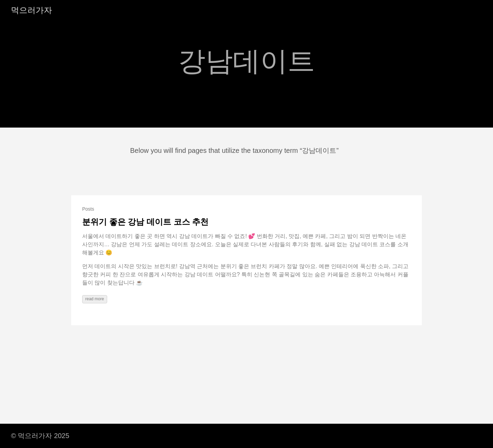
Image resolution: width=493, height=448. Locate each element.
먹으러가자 (31, 10)
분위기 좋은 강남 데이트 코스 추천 (145, 222)
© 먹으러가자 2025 (40, 436)
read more (95, 299)
